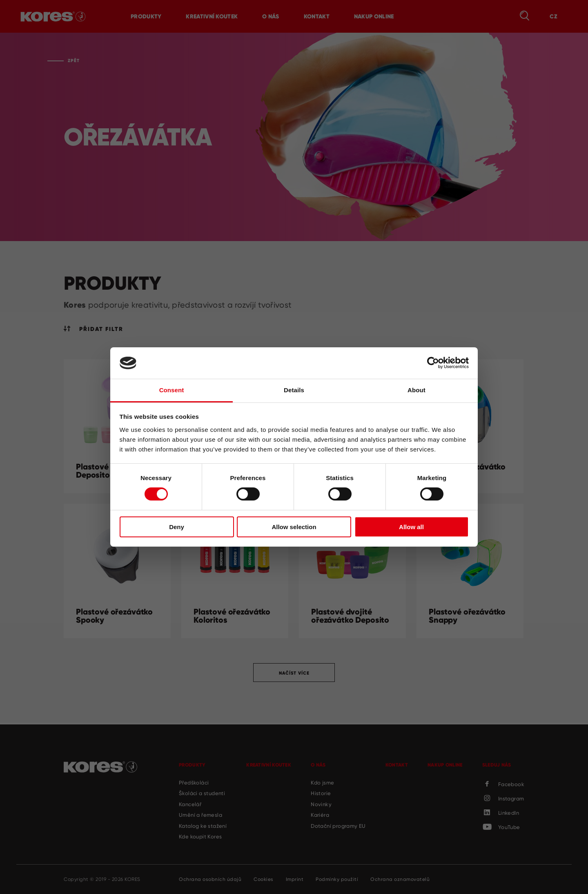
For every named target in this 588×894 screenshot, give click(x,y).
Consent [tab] (172, 390)
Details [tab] (294, 390)
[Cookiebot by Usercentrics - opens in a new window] (433, 363)
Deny (177, 527)
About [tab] (416, 390)
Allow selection (294, 527)
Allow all (411, 527)
